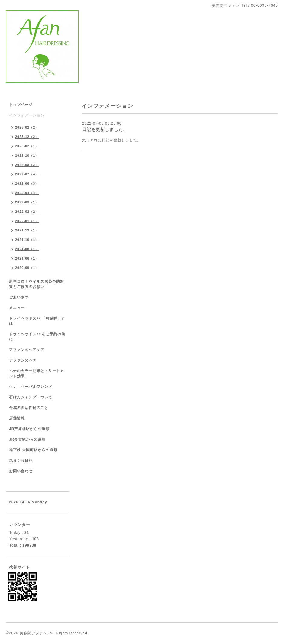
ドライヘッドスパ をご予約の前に (37, 337)
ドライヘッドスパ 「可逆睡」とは (37, 321)
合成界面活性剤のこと (29, 408)
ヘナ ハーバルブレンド (31, 387)
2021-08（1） (27, 249)
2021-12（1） (27, 230)
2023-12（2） (27, 137)
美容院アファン (33, 633)
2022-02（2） (27, 212)
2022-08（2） (27, 165)
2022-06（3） (27, 183)
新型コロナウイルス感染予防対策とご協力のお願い (37, 284)
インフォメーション (27, 115)
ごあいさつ (19, 297)
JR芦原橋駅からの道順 (29, 429)
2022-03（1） (27, 202)
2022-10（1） (27, 155)
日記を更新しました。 (105, 129)
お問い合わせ (21, 471)
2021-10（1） (27, 240)
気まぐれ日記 (21, 461)
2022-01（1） (27, 221)
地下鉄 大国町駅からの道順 (33, 450)
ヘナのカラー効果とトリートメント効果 (37, 373)
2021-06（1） (27, 258)
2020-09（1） (27, 268)
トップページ (21, 105)
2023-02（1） (27, 146)
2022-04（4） (27, 193)
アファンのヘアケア (27, 350)
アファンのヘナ (23, 360)
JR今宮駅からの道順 (27, 439)
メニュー (17, 308)
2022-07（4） (27, 174)
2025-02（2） (27, 127)
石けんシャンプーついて (31, 397)
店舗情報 (17, 418)
